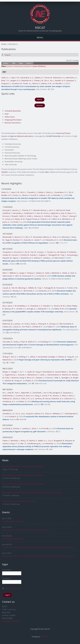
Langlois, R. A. (15, 80)
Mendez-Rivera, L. (41, 210)
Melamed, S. (56, 273)
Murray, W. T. (10, 309)
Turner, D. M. (72, 288)
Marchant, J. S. (72, 78)
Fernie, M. (48, 78)
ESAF (7, 114)
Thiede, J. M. (39, 80)
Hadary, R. (40, 273)
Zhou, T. (65, 216)
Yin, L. (52, 80)
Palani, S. (6, 441)
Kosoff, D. (35, 195)
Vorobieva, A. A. (9, 401)
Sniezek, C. (22, 375)
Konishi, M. (25, 255)
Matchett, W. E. (27, 80)
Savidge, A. (53, 357)
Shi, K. (47, 80)
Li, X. (32, 399)
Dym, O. (74, 273)
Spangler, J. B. (67, 378)
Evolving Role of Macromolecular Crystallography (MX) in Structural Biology (32, 492)
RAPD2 (40, 100)
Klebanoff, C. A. (44, 309)
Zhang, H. (6, 357)
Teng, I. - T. (57, 216)
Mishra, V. (33, 441)
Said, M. (11, 393)
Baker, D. (30, 381)
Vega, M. (9, 240)
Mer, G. (23, 443)
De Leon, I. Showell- (10, 216)
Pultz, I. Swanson (12, 378)
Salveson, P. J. (70, 399)
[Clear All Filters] (39, 66)
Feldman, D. (7, 399)
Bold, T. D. (5, 80)
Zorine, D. (17, 399)
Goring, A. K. (54, 324)
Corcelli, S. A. (21, 309)
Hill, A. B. (18, 276)
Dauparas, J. (68, 393)
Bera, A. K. (31, 378)
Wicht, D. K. (32, 342)
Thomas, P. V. (27, 210)
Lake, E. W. (15, 78)
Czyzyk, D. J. (52, 252)
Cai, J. (23, 414)
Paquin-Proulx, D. (33, 219)
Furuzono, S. (19, 252)
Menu (40, 37)
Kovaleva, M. (17, 83)
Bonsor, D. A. (20, 237)
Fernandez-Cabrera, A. (42, 237)
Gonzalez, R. (8, 342)
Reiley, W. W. (20, 219)
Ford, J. (27, 324)
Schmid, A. (48, 216)
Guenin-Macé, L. (62, 372)
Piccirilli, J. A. (47, 428)
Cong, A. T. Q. (15, 443)
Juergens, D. (58, 393)
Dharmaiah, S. (8, 237)
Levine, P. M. (47, 396)
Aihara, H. (36, 83)
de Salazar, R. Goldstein (67, 252)
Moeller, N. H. (60, 80)
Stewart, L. (40, 378)
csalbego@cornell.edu (11, 621)
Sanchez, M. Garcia (43, 399)
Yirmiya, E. (31, 273)
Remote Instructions (13, 123)
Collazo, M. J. (7, 327)
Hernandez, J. (18, 213)
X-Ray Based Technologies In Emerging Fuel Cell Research (25, 530)
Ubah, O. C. (6, 78)
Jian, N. (64, 213)
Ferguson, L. (6, 83)
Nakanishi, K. (8, 360)
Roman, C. (17, 428)
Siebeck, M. (9, 381)
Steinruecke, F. (8, 276)
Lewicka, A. (27, 428)
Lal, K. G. (52, 210)
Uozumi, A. (16, 255)
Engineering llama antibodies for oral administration (23, 466)
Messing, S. (66, 237)
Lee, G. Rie (48, 393)
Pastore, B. (62, 357)
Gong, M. (29, 414)
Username (7, 570)
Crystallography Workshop (13, 521)
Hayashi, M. (7, 258)
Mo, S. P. (29, 237)
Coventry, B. (20, 396)
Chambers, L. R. (9, 414)
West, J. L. (50, 192)
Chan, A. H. (57, 237)
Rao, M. (40, 213)
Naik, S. (58, 378)
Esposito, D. (28, 240)
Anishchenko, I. (9, 396)
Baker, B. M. (59, 309)
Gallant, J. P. (39, 78)
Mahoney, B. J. (8, 324)
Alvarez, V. (57, 396)
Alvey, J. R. (25, 441)
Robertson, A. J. (59, 78)
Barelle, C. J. (61, 83)
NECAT (40, 28)
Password (7, 578)
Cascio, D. (17, 327)
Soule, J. (34, 324)
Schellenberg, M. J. (34, 443)
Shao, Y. (35, 428)
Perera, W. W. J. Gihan (63, 306)
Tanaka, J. (47, 258)
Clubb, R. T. (51, 327)
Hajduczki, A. (56, 213)
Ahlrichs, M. (66, 375)
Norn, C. (72, 396)
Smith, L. (30, 216)
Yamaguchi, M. (54, 255)
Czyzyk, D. (7, 288)
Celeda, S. (42, 192)
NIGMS (5, 172)
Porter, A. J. (27, 83)
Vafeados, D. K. (57, 399)
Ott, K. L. (23, 192)
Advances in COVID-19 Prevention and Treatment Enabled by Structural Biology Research (38, 556)
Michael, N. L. (67, 219)
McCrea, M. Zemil (63, 210)
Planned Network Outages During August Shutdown (23, 484)
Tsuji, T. (63, 255)
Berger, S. (6, 372)
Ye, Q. (18, 414)
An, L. (5, 393)
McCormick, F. (60, 258)
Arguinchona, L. (11, 375)
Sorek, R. (43, 276)
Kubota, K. (38, 258)
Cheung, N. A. (43, 324)
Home (4, 44)
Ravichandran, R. (54, 375)
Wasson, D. (39, 216)
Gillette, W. (32, 288)
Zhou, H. (49, 414)
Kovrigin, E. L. (32, 309)
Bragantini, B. (59, 441)
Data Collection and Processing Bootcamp (19, 501)
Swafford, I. (7, 213)
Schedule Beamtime (13, 111)
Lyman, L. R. (19, 324)
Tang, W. (71, 357)
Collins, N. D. (56, 219)
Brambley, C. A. (23, 306)
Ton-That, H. (27, 327)
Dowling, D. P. (47, 342)
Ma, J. (5, 306)
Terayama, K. (8, 252)
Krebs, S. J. (18, 222)
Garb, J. (48, 273)
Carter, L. (43, 375)
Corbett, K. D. (13, 416)
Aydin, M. (31, 372)
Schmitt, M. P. (37, 327)
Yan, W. (33, 252)
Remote (40, 105)
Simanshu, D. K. (52, 240)
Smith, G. (23, 216)
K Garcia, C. (49, 378)
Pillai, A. (65, 396)
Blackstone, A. (33, 375)
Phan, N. (24, 342)
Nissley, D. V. (18, 240)
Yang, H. (39, 372)
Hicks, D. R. (26, 399)
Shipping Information (13, 120)
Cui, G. (51, 441)
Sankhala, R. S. (30, 213)
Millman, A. (14, 273)
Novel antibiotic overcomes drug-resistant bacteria (23, 475)
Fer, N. (27, 252)
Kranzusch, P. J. (29, 276)
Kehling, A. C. (24, 357)
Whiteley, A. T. (58, 414)
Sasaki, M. (7, 255)
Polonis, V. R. (46, 219)
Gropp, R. (18, 381)
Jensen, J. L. (17, 210)
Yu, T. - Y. (23, 372)
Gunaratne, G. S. (27, 78)
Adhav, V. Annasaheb (39, 357)
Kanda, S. (34, 255)
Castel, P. (38, 240)
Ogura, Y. (16, 258)
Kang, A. (23, 378)
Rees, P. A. (72, 213)
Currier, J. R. (9, 219)
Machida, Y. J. (51, 443)
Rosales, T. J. (48, 306)
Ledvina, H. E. (39, 414)
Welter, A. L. (43, 441)
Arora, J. (47, 213)
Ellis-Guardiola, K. (67, 324)
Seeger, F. (15, 372)
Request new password (12, 588)
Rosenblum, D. (48, 372)
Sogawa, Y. (43, 255)
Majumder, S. (26, 393)
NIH (47, 172)
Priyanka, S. (32, 192)
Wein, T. (6, 273)
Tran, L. (17, 393)
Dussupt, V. (7, 210)
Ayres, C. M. (12, 306)
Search (8, 55)
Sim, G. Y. (15, 357)
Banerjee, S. (71, 80)
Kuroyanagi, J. (73, 255)
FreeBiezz (44, 637)
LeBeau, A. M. (46, 83)
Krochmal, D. (8, 428)
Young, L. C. (42, 252)
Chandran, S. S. (36, 306)
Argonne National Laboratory (21, 136)
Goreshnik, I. (38, 393)
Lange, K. (23, 273)
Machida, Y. (15, 441)
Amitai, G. (66, 273)
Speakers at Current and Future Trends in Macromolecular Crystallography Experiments (38, 547)
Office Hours (10, 117)
